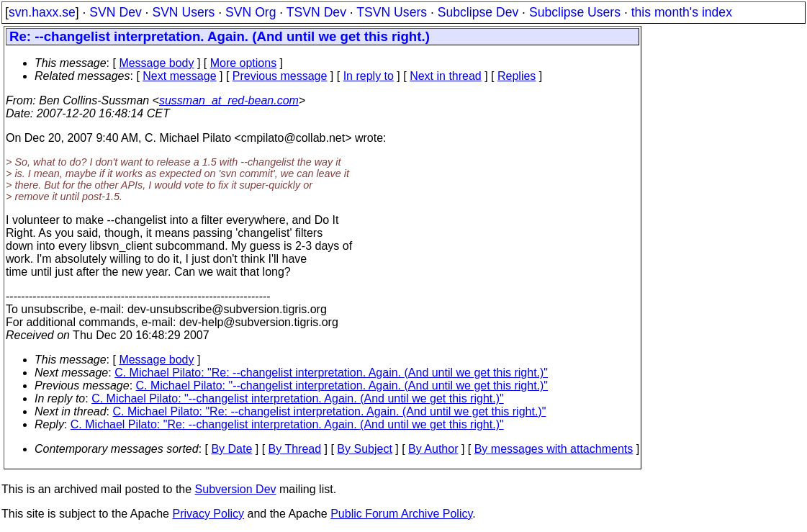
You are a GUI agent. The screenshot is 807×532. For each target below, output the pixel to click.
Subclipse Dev (478, 12)
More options (244, 63)
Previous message (280, 76)
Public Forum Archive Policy (401, 514)
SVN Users (183, 12)
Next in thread (446, 76)
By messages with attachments (554, 449)
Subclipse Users (575, 12)
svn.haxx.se (42, 12)
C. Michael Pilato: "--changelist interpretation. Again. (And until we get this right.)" (342, 386)
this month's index (682, 12)
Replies (517, 76)
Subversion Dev (236, 489)
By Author (433, 449)
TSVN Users (392, 12)
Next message (179, 76)
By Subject (364, 449)
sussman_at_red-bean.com (229, 100)
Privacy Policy (208, 514)
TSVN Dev (316, 12)
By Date (231, 449)
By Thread (295, 449)
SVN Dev (115, 12)
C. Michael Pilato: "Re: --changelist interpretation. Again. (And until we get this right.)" (331, 373)
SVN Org (251, 12)
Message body (156, 63)
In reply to (369, 76)
